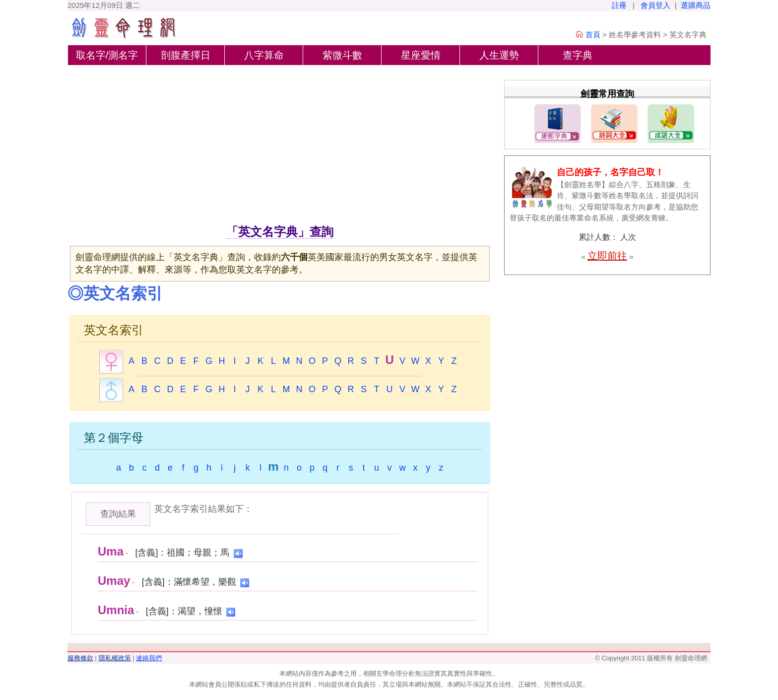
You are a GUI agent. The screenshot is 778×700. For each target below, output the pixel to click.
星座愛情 (421, 55)
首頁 (593, 35)
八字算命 (264, 55)
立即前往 (607, 256)
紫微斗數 (342, 55)
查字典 (578, 55)
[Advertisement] (280, 148)
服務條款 (80, 658)
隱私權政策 (115, 658)
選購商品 (696, 5)
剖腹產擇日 (186, 55)
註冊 (619, 5)
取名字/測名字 (107, 55)
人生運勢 (499, 55)
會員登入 (655, 5)
